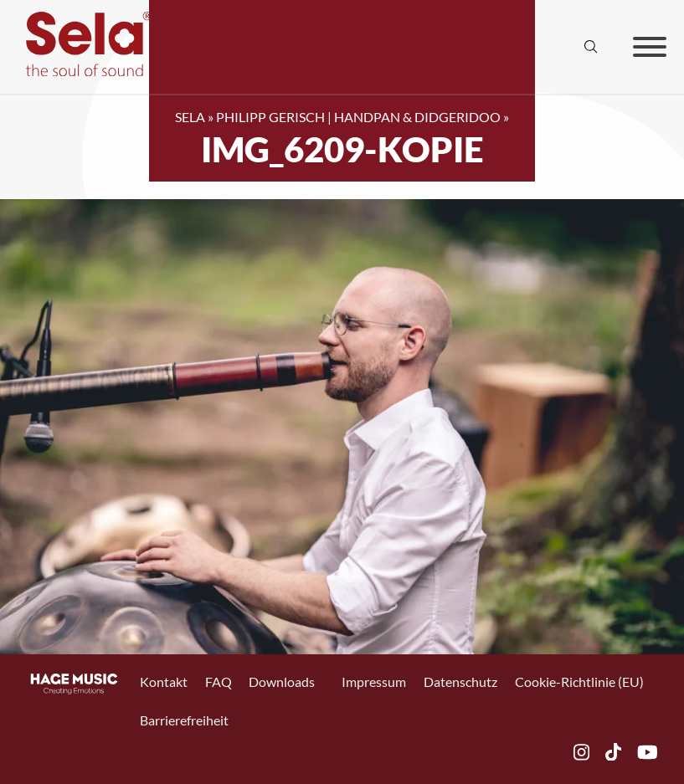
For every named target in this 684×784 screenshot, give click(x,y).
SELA (190, 117)
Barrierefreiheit (184, 720)
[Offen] (650, 47)
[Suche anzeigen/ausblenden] (591, 47)
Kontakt (164, 682)
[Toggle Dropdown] (324, 682)
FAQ (219, 682)
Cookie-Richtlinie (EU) (579, 682)
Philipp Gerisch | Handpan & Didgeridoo (358, 117)
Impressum (374, 682)
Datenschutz (460, 682)
